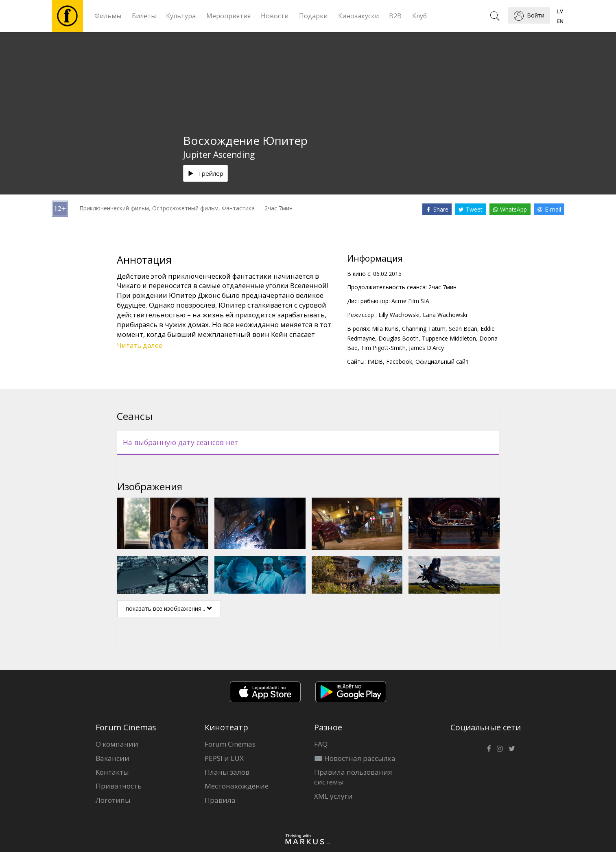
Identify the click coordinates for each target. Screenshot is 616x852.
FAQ (321, 744)
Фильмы (108, 16)
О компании (117, 744)
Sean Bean (463, 329)
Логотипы (113, 800)
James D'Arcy (426, 348)
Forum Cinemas (230, 744)
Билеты (144, 16)
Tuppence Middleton (449, 338)
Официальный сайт (442, 362)
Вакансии (112, 758)
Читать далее (140, 345)
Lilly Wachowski (399, 315)
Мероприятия (228, 16)
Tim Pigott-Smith (383, 348)
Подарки (313, 16)
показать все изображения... (169, 608)
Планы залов (227, 772)
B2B (395, 16)
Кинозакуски (358, 16)
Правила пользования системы (353, 777)
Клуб (419, 16)
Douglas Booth (399, 338)
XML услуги (333, 796)
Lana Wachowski (445, 315)
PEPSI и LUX (224, 758)
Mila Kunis (385, 329)
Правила (220, 800)
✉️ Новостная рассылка (355, 758)
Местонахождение (237, 786)
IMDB (375, 362)
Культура (181, 16)
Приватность (119, 786)
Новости (275, 16)
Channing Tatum (424, 329)
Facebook (399, 362)
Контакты (112, 772)
